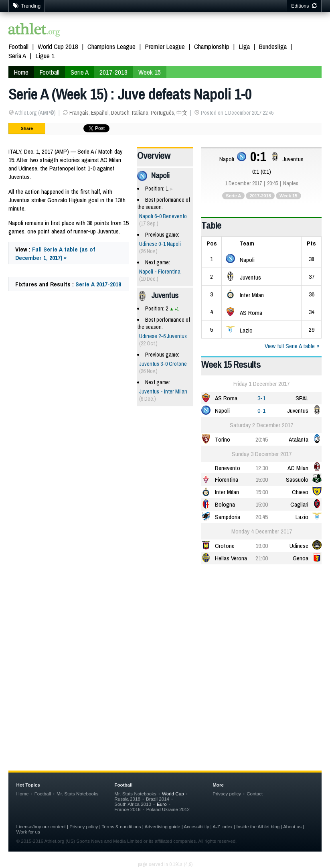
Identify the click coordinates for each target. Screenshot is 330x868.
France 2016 (127, 809)
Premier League (165, 46)
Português (162, 113)
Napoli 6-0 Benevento (163, 216)
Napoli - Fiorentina (160, 272)
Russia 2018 (127, 799)
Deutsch (120, 113)
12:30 (262, 468)
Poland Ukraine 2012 (168, 809)
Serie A (233, 196)
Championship (212, 46)
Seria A (17, 56)
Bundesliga (273, 46)
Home (23, 794)
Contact (255, 794)
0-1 (261, 411)
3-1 (261, 398)
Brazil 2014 (158, 799)
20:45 (262, 439)
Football (18, 46)
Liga (244, 46)
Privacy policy (227, 794)
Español (100, 113)
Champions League (111, 46)
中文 (182, 113)
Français (79, 113)
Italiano (140, 113)
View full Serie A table (290, 346)
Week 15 (288, 196)
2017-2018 (260, 196)
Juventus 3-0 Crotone (163, 364)
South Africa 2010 (133, 804)
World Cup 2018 (58, 46)
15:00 (262, 480)
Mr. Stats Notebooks (78, 794)
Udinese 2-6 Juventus (163, 336)
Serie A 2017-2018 (98, 284)
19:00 (262, 546)
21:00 (262, 558)
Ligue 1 (45, 56)
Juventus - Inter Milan (163, 391)
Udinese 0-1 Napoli (160, 244)
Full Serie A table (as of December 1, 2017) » (55, 254)
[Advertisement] (165, 633)
